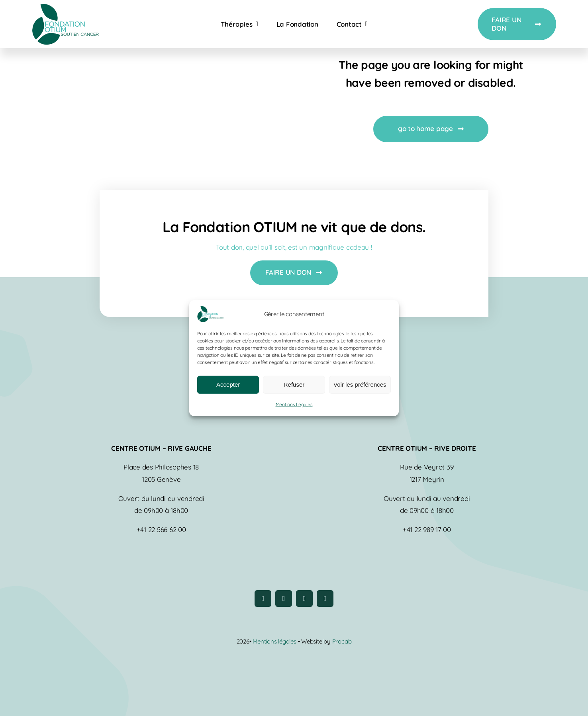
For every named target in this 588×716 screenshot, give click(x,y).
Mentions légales (275, 641)
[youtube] (304, 599)
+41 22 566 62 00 (161, 529)
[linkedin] (325, 599)
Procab (342, 641)
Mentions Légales (294, 404)
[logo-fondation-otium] (65, 7)
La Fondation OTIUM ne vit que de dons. (294, 227)
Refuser (294, 384)
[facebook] (263, 599)
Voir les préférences (360, 384)
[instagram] (284, 599)
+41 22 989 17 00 (427, 529)
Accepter (228, 384)
